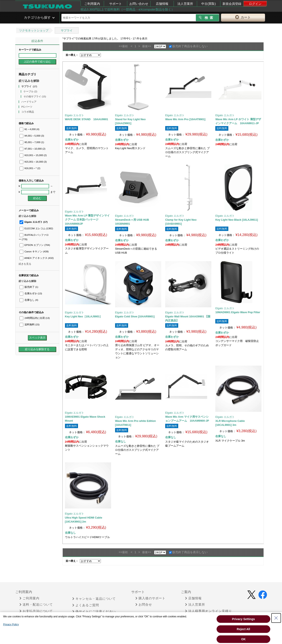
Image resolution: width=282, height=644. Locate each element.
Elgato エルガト (34, 222)
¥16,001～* (30, 168)
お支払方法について (36, 611)
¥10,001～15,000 (33, 155)
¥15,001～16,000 (33, 162)
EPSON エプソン (35, 245)
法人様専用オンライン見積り (209, 611)
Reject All (243, 629)
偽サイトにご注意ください (94, 611)
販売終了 (29, 287)
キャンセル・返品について (94, 599)
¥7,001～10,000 (32, 149)
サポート (116, 4)
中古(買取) (209, 4)
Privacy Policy (11, 624)
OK (244, 639)
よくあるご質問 (86, 605)
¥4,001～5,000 (32, 136)
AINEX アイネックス (37, 258)
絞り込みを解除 (29, 81)
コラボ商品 (28, 112)
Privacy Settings (244, 619)
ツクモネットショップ (34, 30)
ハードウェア (29, 102)
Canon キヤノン (34, 252)
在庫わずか (31, 293)
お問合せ (144, 605)
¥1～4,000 (29, 129)
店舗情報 (162, 4)
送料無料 (30, 325)
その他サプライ (35, 96)
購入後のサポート (150, 598)
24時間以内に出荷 (35, 318)
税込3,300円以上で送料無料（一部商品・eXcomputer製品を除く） (127, 9)
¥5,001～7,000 (32, 142)
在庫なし (29, 300)
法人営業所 (185, 4)
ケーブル (30, 91)
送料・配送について (36, 605)
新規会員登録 (232, 4)
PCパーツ (27, 107)
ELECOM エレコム (36, 228)
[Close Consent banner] (276, 618)
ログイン (255, 4)
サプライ (67, 30)
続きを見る (25, 264)
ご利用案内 (92, 4)
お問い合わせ (139, 4)
